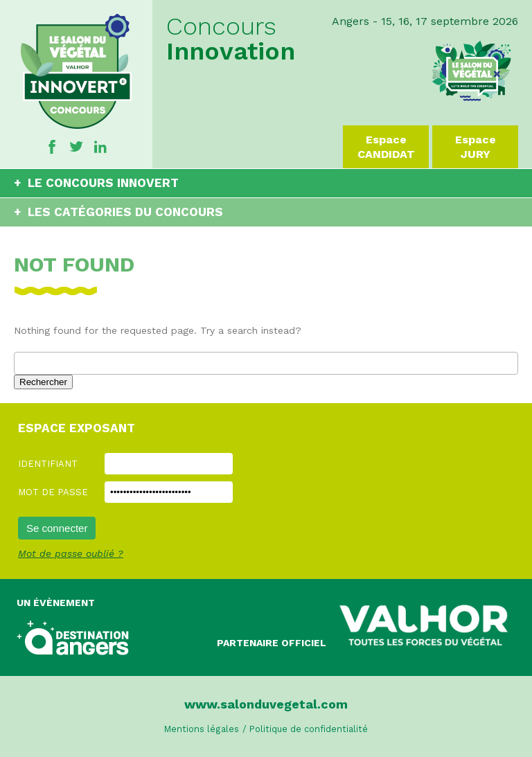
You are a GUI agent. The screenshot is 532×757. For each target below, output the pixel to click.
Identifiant (48, 464)
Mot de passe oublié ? (71, 553)
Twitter (76, 147)
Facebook (52, 147)
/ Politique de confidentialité (305, 729)
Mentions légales (202, 729)
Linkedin (100, 147)
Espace (386, 147)
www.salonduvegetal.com (266, 704)
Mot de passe (53, 492)
